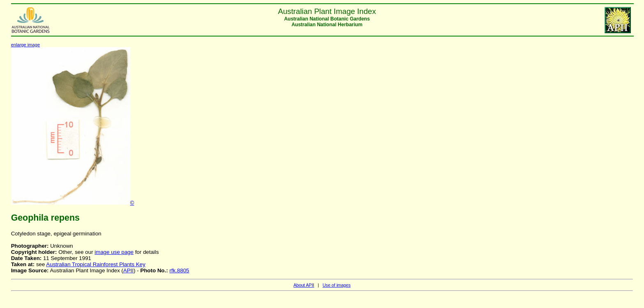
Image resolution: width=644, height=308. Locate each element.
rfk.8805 (179, 270)
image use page (114, 252)
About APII (304, 285)
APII (128, 270)
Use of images (336, 285)
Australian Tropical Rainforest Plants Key (96, 264)
